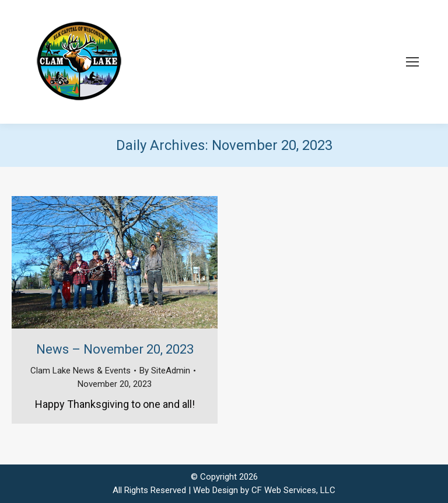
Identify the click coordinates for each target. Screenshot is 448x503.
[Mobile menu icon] (412, 62)
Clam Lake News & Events (80, 371)
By (165, 371)
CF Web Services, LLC (293, 490)
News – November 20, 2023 (115, 349)
